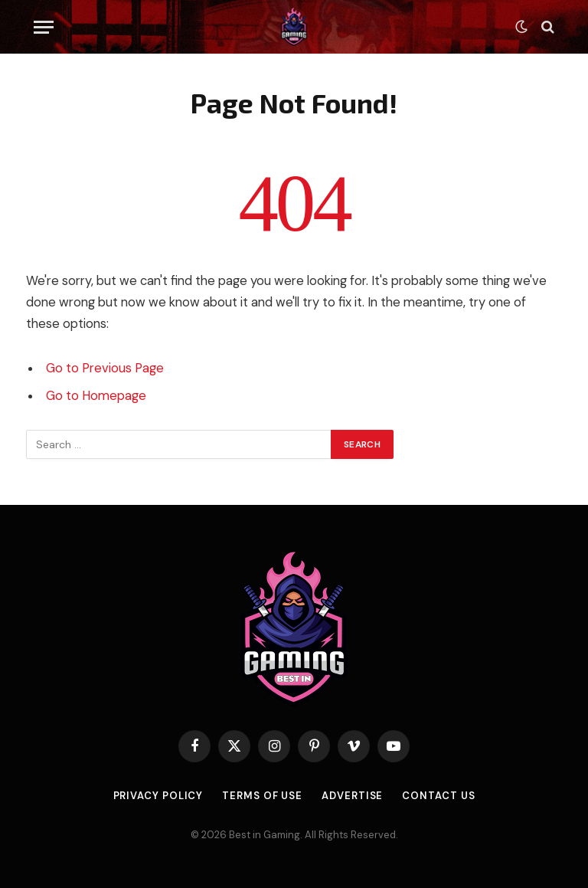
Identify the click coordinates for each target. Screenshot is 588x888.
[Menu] (44, 27)
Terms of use (262, 796)
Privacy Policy (158, 796)
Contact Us (438, 796)
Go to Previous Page (105, 368)
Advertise (352, 796)
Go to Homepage (96, 396)
